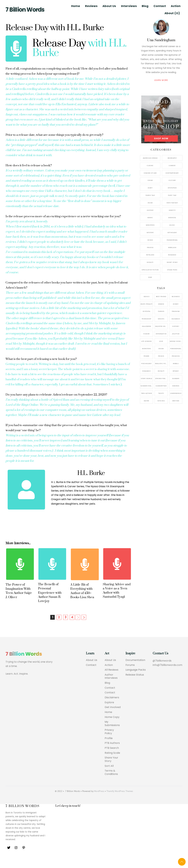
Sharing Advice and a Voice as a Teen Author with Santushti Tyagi (117, 601)
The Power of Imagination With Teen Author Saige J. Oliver (19, 601)
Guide (150, 203)
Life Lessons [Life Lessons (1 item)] (146, 341)
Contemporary (172, 173)
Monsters (150, 225)
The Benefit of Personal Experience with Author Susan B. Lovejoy (50, 603)
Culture (172, 180)
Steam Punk (172, 270)
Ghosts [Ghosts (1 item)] (161, 319)
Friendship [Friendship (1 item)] (146, 319)
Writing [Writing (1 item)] (176, 401)
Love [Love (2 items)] (161, 341)
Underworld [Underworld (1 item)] (176, 393)
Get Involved (113, 718)
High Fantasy (172, 203)
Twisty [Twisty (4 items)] (161, 393)
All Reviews (111, 680)
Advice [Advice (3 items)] (146, 296)
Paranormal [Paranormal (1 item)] (176, 349)
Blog (145, 6)
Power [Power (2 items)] (146, 356)
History (150, 210)
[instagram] (16, 858)
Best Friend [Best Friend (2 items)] (161, 296)
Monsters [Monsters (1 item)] (146, 349)
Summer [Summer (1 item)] (176, 378)
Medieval (172, 218)
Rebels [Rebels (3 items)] (176, 363)
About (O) (172, 13)
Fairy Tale (172, 195)
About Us (109, 6)
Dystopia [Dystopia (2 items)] (146, 311)
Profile (109, 749)
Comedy (172, 165)
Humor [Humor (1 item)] (146, 334)
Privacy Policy (109, 742)
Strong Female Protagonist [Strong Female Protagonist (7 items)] (161, 378)
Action (176, 6)
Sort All (109, 777)
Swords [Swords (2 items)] (176, 386)
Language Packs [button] (136, 680)
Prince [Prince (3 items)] (161, 356)
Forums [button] (130, 675)
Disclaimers (112, 708)
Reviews (91, 6)
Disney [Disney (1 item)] (176, 304)
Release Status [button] (135, 685)
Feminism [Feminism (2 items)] (176, 311)
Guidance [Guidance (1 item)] (176, 319)
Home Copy (112, 728)
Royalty (150, 262)
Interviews (129, 6)
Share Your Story (111, 770)
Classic (150, 165)
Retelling (150, 255)
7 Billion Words (25, 10)
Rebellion (172, 247)
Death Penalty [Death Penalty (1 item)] (146, 304)
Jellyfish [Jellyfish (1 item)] (176, 334)
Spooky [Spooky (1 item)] (176, 371)
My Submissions (112, 734)
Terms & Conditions (111, 783)
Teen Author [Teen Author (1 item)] (146, 393)
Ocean (150, 240)
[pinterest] (24, 858)
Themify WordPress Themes (120, 802)
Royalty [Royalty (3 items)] (161, 371)
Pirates (150, 247)
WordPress (99, 802)
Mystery (150, 232)
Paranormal (172, 240)
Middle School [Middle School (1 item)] (176, 341)
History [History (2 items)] (176, 326)
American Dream (150, 158)
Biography (172, 158)
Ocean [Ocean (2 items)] (161, 349)
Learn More (161, 80)
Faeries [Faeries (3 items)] (161, 311)
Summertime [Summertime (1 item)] (161, 386)
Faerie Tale (150, 195)
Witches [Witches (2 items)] (161, 401)
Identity (172, 210)
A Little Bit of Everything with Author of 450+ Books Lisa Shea (82, 601)
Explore (109, 713)
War (150, 277)
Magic (150, 218)
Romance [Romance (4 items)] (146, 371)
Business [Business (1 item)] (176, 296)
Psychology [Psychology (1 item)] (146, 363)
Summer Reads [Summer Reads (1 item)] (147, 386)
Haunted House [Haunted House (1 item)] (161, 326)
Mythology (172, 232)
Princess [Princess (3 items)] (176, 356)
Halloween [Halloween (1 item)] (146, 326)
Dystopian (172, 188)
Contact (160, 6)
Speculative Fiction (150, 270)
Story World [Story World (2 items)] (146, 378)
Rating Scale (112, 764)
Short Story (172, 262)
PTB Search (112, 759)
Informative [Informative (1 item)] (161, 334)
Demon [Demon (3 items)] (161, 304)
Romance (172, 255)
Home (76, 6)
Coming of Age (150, 173)
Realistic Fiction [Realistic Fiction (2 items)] (161, 363)
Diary (150, 188)
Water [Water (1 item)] (146, 401)
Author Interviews (111, 687)
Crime (150, 180)
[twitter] (9, 858)
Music (172, 225)
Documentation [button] (135, 670)
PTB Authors (112, 754)
